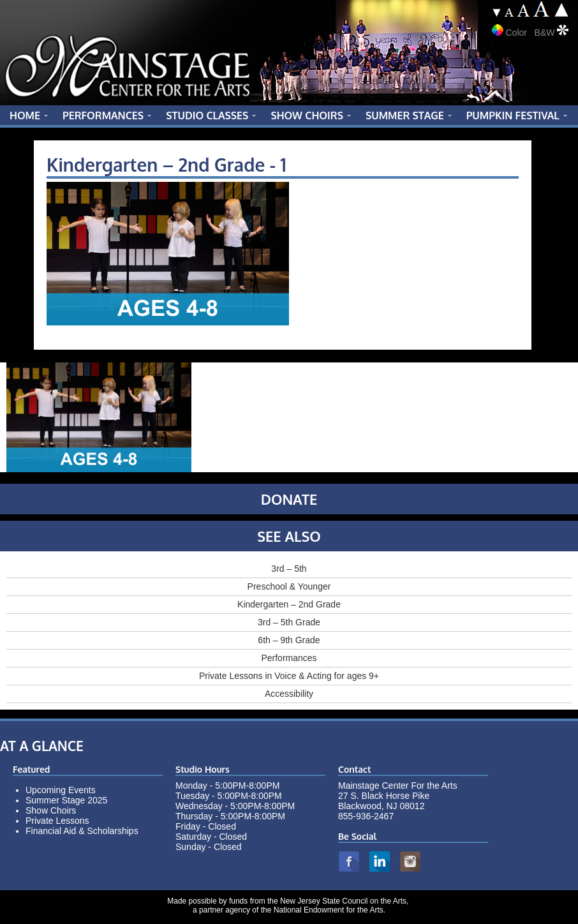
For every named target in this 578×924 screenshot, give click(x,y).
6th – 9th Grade (289, 640)
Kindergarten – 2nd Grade (289, 604)
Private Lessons (57, 821)
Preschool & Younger (289, 586)
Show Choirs (51, 810)
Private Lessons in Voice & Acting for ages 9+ (289, 676)
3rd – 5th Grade (289, 622)
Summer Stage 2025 (66, 800)
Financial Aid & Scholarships (82, 831)
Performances (289, 658)
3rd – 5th (289, 569)
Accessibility (289, 694)
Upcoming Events (61, 790)
